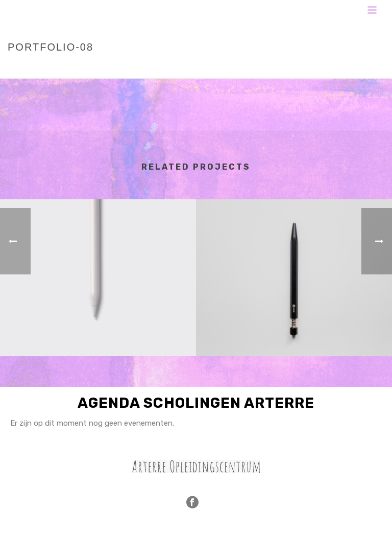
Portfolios (301, 68)
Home (265, 68)
